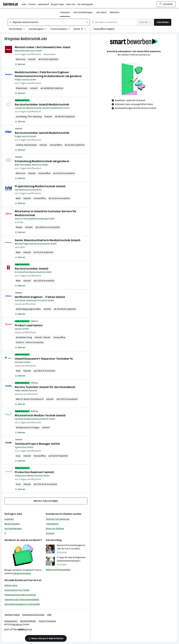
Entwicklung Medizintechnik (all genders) (42, 161)
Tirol (30, 117)
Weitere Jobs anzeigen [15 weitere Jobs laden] (46, 501)
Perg (29, 337)
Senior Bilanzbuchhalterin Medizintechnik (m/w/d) (48, 240)
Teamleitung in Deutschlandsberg (22, 600)
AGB (49, 615)
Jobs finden (163, 22)
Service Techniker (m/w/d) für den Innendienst (45, 387)
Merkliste (115, 12)
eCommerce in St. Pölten (17, 590)
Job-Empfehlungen (83, 12)
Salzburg (37, 117)
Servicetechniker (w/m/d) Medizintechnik (42, 133)
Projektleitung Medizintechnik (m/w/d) (40, 186)
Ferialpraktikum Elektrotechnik (20, 595)
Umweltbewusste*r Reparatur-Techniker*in (44, 359)
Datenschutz (11, 621)
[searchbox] (49, 22)
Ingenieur (9, 519)
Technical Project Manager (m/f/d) (37, 444)
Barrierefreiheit (28, 621)
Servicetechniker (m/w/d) (31, 269)
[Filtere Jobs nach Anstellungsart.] (40, 29)
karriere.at (35, 580)
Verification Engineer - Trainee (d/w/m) (40, 297)
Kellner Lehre (11, 585)
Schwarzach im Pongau (28, 428)
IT (5, 533)
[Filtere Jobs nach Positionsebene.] (62, 29)
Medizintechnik (12, 524)
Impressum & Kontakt (33, 615)
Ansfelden (21, 337)
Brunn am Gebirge (55, 529)
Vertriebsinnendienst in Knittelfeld (22, 604)
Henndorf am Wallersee (58, 519)
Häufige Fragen (12, 615)
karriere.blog (54, 540)
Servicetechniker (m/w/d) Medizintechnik (42, 104)
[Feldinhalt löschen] (87, 22)
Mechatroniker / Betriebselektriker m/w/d (43, 47)
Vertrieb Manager (13, 529)
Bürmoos (21, 59)
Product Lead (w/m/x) (29, 325)
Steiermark (22, 88)
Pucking (50, 533)
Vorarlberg (21, 117)
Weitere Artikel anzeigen (58, 570)
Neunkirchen (30, 145)
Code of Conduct (47, 621)
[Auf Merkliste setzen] (20, 64)
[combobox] (49, 22)
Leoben (20, 145)
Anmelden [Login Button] (166, 4)
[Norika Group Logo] (18, 630)
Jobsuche (65, 12)
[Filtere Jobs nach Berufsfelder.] (19, 29)
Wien (18, 198)
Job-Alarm (101, 12)
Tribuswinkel (52, 524)
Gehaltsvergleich (22, 573)
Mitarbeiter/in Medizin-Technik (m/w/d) (40, 415)
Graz (18, 371)
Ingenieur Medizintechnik (24, 39)
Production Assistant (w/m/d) (34, 472)
